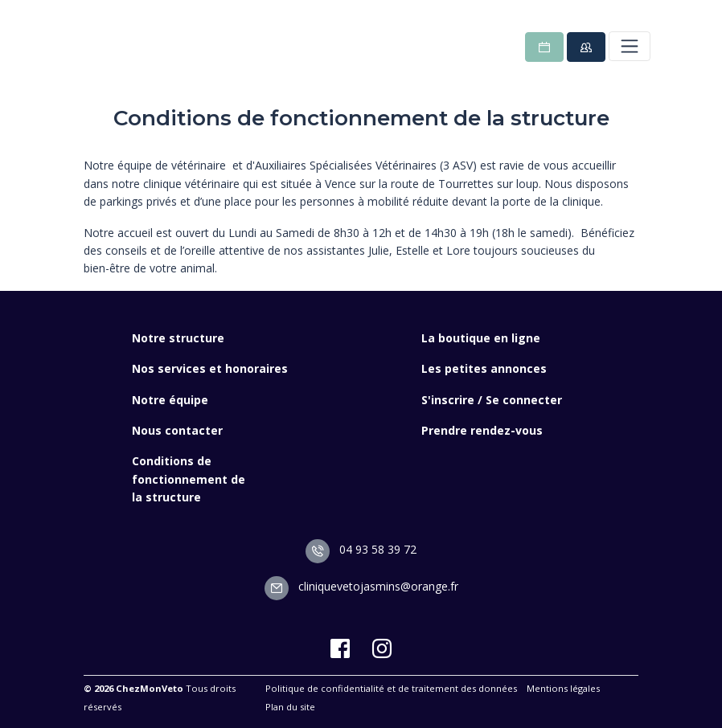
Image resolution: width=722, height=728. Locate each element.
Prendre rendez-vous (482, 430)
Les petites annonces (484, 368)
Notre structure (178, 338)
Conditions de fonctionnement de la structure (189, 479)
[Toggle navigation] (630, 46)
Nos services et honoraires (210, 368)
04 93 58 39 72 (361, 549)
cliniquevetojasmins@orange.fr (361, 586)
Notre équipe (170, 400)
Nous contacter (177, 430)
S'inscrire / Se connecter (492, 400)
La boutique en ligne (481, 338)
